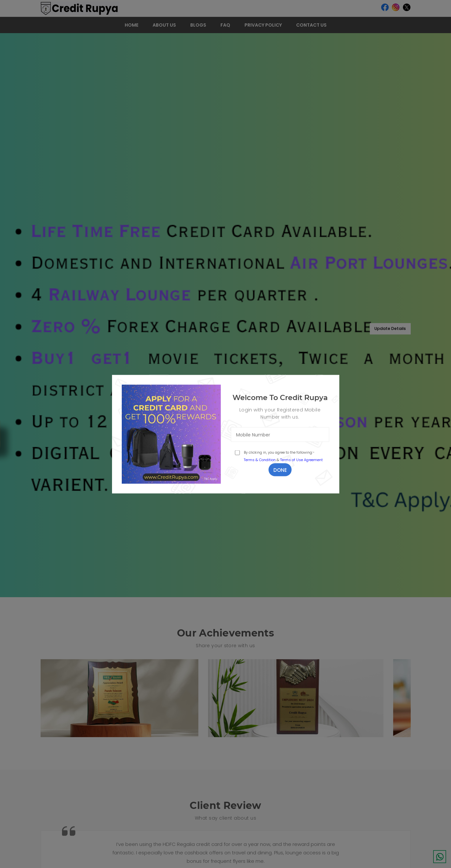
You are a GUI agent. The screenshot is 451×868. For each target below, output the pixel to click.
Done (280, 470)
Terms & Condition (260, 459)
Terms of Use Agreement (301, 459)
